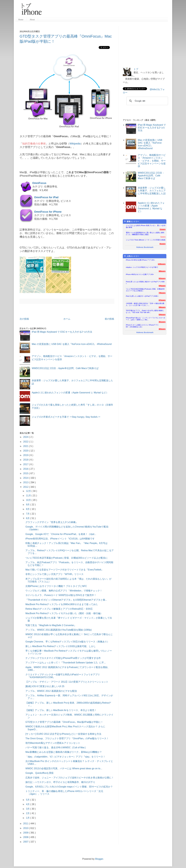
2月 (28, 813)
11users (163, 229)
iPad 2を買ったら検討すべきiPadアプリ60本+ (142, 296)
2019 (26, 455)
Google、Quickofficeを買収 (40, 773)
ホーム (67, 319)
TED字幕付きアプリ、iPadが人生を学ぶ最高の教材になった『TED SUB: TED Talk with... (145, 311)
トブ (136, 69)
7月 (28, 514)
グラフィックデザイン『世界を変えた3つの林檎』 (52, 522)
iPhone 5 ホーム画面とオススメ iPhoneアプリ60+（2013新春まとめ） (142, 326)
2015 (26, 473)
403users (162, 329)
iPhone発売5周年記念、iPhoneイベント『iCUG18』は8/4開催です (60, 539)
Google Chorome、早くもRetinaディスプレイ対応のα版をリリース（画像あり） (67, 642)
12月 (29, 491)
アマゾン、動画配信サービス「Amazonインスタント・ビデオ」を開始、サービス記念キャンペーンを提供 (152, 161)
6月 (28, 518)
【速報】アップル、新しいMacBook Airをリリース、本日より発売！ (61, 710)
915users (162, 278)
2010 (26, 828)
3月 (28, 809)
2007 (26, 842)
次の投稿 (24, 319)
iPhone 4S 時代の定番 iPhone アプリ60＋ (141, 260)
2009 (26, 833)
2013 (26, 482)
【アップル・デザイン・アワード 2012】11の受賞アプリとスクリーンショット (67, 682)
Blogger (99, 859)
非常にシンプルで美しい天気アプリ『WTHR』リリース (54, 574)
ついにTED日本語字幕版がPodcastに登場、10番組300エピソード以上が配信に (67, 558)
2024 (26, 437)
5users (163, 237)
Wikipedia (75, 144)
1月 (28, 818)
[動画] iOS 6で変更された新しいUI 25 (45, 686)
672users (162, 300)
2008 (26, 837)
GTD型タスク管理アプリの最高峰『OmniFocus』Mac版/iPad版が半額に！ (64, 722)
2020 (26, 451)
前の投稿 (109, 319)
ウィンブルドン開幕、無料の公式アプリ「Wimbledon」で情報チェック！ (64, 591)
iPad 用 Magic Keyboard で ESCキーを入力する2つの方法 (62, 332)
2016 (26, 469)
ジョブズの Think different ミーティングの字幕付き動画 (146, 240)
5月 (28, 800)
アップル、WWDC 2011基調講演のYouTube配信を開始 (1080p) (59, 630)
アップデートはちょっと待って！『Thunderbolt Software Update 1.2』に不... (66, 663)
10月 (29, 500)
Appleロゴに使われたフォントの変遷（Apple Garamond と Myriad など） (70, 393)
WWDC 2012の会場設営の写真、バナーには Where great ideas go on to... (64, 768)
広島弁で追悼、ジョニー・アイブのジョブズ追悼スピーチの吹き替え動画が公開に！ (70, 778)
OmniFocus (39, 183)
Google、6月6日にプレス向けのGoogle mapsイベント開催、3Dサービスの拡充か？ (69, 787)
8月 (28, 509)
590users (162, 307)
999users (162, 271)
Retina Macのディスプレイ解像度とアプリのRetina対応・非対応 (59, 609)
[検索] (147, 101)
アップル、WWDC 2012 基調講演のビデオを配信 (51, 691)
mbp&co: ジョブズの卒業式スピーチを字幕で (142, 267)
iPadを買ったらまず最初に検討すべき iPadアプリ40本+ (145, 283)
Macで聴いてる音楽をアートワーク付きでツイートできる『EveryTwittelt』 (64, 570)
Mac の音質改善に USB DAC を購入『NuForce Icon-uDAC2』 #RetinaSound (72, 344)
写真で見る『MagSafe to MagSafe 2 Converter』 (51, 625)
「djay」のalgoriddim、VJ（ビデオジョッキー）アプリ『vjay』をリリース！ (65, 757)
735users (162, 293)
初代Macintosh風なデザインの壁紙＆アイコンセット (53, 743)
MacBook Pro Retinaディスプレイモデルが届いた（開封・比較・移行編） (64, 613)
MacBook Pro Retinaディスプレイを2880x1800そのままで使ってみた (62, 604)
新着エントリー (131, 221)
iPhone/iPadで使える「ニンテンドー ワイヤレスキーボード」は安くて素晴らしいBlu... (145, 319)
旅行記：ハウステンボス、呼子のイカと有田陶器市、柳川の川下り (60, 782)
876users (162, 286)
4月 (28, 804)
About (32, 20)
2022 (26, 442)
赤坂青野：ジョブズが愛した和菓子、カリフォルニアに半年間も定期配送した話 (152, 191)
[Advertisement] (106, 10)
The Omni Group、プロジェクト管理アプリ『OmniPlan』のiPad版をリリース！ (67, 738)
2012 (26, 487)
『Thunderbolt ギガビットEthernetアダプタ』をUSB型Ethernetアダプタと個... (66, 600)
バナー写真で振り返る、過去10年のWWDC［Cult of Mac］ (56, 747)
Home (21, 20)
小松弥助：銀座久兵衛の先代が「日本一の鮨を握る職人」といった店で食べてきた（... (145, 304)
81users (163, 244)
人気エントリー (131, 256)
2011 (26, 824)
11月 (29, 496)
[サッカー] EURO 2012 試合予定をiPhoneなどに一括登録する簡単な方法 (63, 734)
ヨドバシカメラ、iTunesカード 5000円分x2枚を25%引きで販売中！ (61, 595)
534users (162, 315)
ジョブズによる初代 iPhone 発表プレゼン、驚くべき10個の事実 (146, 226)
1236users (162, 264)
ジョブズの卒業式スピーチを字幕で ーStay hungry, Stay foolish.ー (66, 417)
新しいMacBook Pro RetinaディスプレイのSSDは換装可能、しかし (61, 646)
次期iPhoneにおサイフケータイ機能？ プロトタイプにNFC (56, 586)
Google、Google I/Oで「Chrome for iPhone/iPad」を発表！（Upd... (61, 534)
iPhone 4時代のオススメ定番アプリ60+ (140, 274)
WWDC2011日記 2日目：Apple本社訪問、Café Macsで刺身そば (65, 368)
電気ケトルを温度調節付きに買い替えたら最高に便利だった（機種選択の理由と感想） (145, 234)
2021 (26, 446)
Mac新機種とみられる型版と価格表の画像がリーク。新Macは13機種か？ (64, 752)
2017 (26, 464)
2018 (26, 460)
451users (162, 322)
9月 (28, 505)
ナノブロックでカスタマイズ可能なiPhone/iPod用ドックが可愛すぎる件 (63, 658)
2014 (26, 478)
